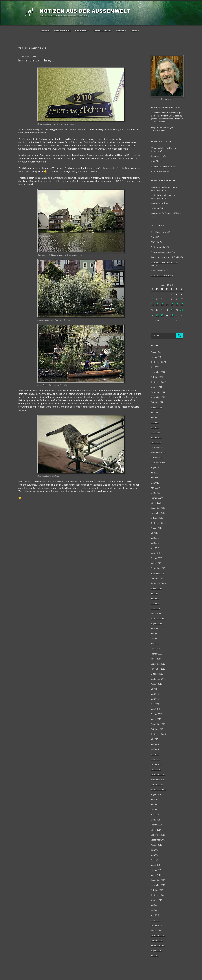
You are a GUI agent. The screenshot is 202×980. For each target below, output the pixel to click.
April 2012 (155, 915)
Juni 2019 (155, 538)
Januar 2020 (156, 503)
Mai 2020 (155, 483)
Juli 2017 (154, 629)
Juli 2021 (154, 412)
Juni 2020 (155, 478)
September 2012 (158, 895)
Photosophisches (159, 247)
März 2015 (155, 759)
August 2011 (156, 950)
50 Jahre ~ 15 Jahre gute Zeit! (163, 166)
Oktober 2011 (157, 940)
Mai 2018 (155, 603)
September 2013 (158, 840)
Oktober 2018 (157, 578)
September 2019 (158, 523)
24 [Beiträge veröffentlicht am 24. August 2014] (182, 310)
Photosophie (82, 30)
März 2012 (155, 920)
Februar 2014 (156, 825)
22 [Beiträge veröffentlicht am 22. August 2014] (172, 310)
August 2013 (156, 845)
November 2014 (158, 780)
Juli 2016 (154, 689)
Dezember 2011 (158, 935)
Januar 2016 (156, 719)
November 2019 (158, 513)
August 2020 (157, 468)
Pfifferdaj (155, 242)
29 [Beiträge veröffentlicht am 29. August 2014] (172, 315)
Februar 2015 (156, 764)
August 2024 (156, 352)
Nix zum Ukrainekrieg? (161, 171)
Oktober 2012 (157, 890)
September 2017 (158, 619)
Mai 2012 (155, 910)
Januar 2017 (156, 659)
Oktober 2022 (157, 377)
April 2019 (155, 548)
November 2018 (158, 573)
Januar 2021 (156, 442)
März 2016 (155, 709)
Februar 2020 (157, 498)
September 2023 (158, 362)
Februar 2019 (156, 558)
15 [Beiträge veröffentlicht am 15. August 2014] (172, 304)
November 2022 (158, 372)
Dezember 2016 (158, 664)
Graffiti (154, 237)
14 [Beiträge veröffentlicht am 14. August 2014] (167, 304)
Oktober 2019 (157, 518)
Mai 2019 (155, 543)
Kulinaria (121, 30)
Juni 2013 (155, 850)
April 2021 (155, 427)
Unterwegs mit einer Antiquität (164, 262)
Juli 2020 (155, 473)
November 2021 (158, 397)
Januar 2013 (156, 875)
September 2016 (158, 679)
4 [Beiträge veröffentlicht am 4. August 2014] (152, 299)
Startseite (45, 30)
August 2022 (156, 387)
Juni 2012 (155, 905)
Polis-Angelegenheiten (161, 252)
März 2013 (155, 865)
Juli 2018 (154, 593)
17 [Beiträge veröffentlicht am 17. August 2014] (182, 304)
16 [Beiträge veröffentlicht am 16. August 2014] (177, 304)
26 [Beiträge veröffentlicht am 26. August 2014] (157, 315)
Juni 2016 (155, 694)
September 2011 (158, 945)
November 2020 (158, 453)
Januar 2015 (156, 769)
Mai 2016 (155, 699)
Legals (135, 30)
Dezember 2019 (158, 508)
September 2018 (158, 583)
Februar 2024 (157, 357)
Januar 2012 (156, 930)
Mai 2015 (155, 749)
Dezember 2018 (158, 568)
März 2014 (155, 820)
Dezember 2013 (158, 835)
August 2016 (156, 684)
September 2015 (158, 734)
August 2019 (156, 528)
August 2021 (156, 407)
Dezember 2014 (158, 774)
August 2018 (156, 588)
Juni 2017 (155, 634)
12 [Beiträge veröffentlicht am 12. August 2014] (157, 304)
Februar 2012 (156, 925)
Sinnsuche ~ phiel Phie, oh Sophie (165, 257)
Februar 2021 (156, 437)
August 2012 (156, 900)
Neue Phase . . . (157, 161)
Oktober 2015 (157, 729)
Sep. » (177, 321)
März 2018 (155, 608)
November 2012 (158, 885)
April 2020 (155, 488)
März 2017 (155, 649)
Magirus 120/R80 (62, 30)
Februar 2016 (156, 714)
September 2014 (158, 789)
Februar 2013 (156, 870)
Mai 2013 (155, 855)
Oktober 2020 (157, 458)
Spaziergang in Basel (160, 156)
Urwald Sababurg (158, 270)
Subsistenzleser (38, 133)
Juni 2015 (155, 744)
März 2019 (155, 553)
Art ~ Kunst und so (159, 232)
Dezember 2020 (158, 448)
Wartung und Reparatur (161, 275)
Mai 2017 (155, 639)
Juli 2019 (154, 533)
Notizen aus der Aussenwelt (85, 11)
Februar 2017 (156, 654)
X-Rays (165, 203)
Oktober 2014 (157, 784)
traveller (154, 187)
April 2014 (155, 815)
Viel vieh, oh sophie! (102, 30)
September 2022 (158, 382)
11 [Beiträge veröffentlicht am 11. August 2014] (152, 304)
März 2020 (155, 493)
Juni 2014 (155, 805)
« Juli (157, 321)
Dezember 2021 (158, 392)
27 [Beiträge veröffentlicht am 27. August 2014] (162, 315)
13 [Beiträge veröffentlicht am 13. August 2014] (162, 304)
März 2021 (155, 432)
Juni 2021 (155, 417)
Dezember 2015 (158, 724)
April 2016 (155, 704)
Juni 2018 (155, 598)
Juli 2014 (154, 800)
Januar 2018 (156, 614)
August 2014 (156, 795)
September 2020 (158, 463)
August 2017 (156, 623)
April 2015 (155, 754)
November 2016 (158, 669)
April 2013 (155, 860)
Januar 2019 (156, 563)
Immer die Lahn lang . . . (37, 60)
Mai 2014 (155, 810)
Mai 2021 (155, 422)
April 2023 (155, 367)
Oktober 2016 (157, 674)
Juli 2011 (154, 955)
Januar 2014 (156, 830)
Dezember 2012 (158, 880)
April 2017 (155, 644)
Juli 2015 (154, 739)
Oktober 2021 (157, 402)
